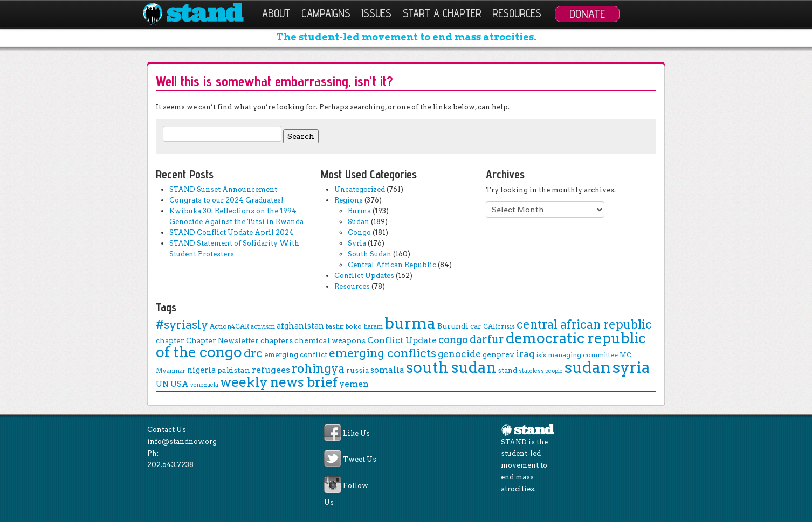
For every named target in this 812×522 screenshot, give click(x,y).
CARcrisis (499, 326)
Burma (359, 211)
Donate (587, 13)
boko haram (364, 326)
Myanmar (171, 371)
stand (507, 370)
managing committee (583, 355)
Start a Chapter (442, 13)
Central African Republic (392, 265)
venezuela (204, 385)
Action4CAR (229, 326)
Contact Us (167, 430)
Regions (349, 200)
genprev (498, 354)
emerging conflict (296, 355)
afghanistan (300, 326)
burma (410, 323)
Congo (359, 232)
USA (180, 384)
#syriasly (182, 325)
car (476, 326)
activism (263, 327)
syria (631, 367)
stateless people (541, 371)
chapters (277, 340)
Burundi (453, 326)
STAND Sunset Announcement (223, 189)
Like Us (356, 434)
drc (253, 353)
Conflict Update (402, 340)
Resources (517, 13)
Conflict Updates (364, 276)
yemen (354, 384)
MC (625, 355)
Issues (376, 13)
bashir (335, 326)
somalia (387, 370)
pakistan (234, 370)
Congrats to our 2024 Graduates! (226, 200)
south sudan (451, 367)
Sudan (359, 222)
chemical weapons (330, 340)
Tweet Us (360, 460)
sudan (588, 367)
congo (453, 340)
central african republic (584, 324)
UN (162, 384)
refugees (271, 370)
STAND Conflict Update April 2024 (232, 232)
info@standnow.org (182, 441)
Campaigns (326, 13)
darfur (487, 339)
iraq (525, 354)
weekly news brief (279, 382)
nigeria (201, 370)
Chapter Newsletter (222, 340)
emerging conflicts (383, 353)
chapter (170, 340)
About (276, 13)
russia (357, 370)
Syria (357, 243)
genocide (459, 354)
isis (541, 355)
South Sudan (370, 254)
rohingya (318, 369)
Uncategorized (360, 189)
